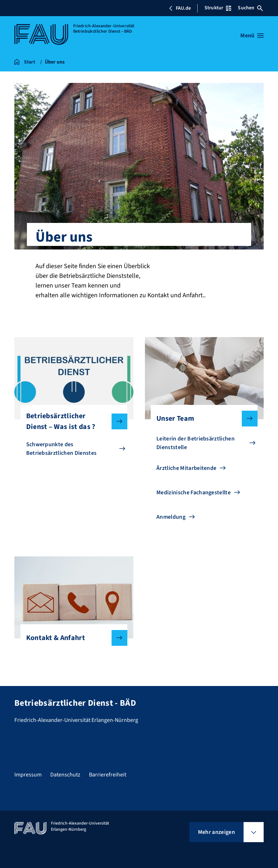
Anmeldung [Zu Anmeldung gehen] (171, 517)
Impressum (28, 775)
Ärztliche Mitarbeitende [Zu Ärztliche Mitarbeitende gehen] (186, 468)
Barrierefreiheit (108, 775)
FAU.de (180, 8)
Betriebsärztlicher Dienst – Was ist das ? (71, 421)
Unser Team (201, 419)
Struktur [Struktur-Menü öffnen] (218, 8)
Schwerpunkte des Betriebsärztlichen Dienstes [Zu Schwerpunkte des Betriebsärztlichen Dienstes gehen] (62, 449)
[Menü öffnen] (252, 36)
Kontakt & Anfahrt (71, 638)
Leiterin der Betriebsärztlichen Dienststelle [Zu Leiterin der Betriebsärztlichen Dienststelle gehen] (195, 443)
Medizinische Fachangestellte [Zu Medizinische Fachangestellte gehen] (194, 493)
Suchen (250, 8)
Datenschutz (65, 775)
